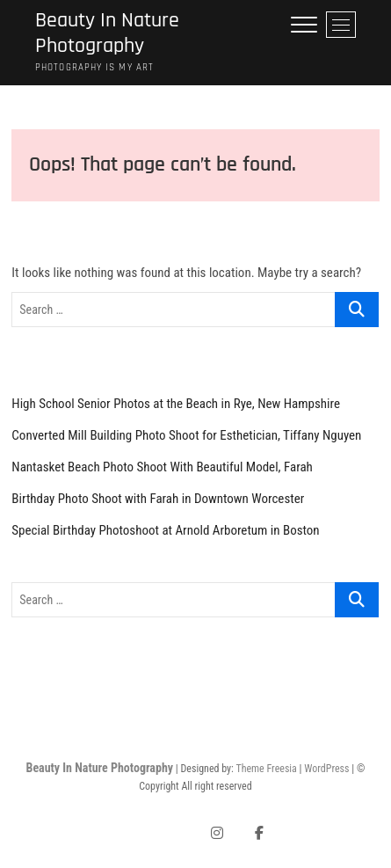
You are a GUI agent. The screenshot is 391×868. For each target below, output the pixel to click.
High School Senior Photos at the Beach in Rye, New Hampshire (176, 404)
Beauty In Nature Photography (107, 33)
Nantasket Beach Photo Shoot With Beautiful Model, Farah (162, 467)
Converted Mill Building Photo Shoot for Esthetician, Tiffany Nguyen (186, 435)
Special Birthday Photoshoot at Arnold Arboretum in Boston (165, 530)
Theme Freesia (266, 769)
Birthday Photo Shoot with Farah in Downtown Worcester (158, 499)
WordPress (326, 769)
